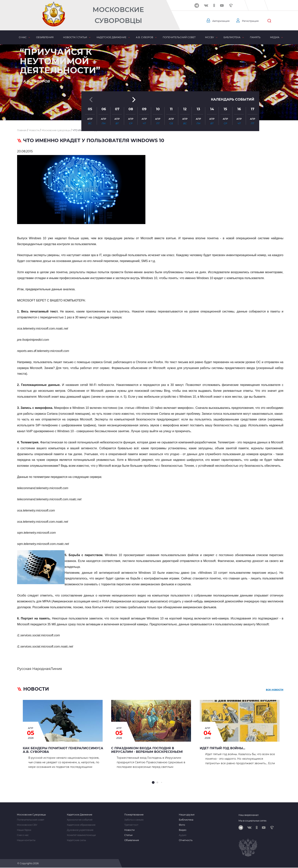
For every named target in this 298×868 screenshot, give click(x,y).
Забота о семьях (134, 820)
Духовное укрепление (80, 830)
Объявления (45, 37)
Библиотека (232, 37)
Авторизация (221, 21)
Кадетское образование (81, 825)
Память (255, 37)
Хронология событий (80, 820)
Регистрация (252, 21)
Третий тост (131, 825)
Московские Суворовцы (118, 15)
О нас (23, 37)
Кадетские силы (76, 840)
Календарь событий (233, 78)
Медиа (275, 37)
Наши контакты (26, 840)
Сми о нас (23, 835)
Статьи (128, 835)
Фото (182, 825)
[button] (149, 111)
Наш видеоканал (249, 815)
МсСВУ (210, 37)
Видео (183, 830)
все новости (275, 690)
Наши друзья (187, 815)
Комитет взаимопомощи (81, 835)
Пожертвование (134, 815)
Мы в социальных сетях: (253, 821)
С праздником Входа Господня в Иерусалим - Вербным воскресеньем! (147, 750)
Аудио (183, 835)
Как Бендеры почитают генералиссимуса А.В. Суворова (63, 750)
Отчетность (186, 840)
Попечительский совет (179, 37)
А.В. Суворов (145, 37)
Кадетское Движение (80, 815)
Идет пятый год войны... (222, 748)
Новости (129, 830)
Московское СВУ (27, 825)
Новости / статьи (75, 37)
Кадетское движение (111, 37)
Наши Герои (24, 830)
